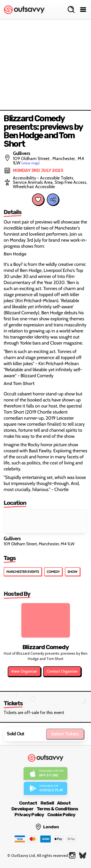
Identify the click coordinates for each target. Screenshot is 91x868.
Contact (28, 803)
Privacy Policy (29, 815)
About (64, 803)
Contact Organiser (62, 671)
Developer (22, 809)
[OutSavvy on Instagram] (72, 855)
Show (72, 572)
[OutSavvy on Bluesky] (83, 855)
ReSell (47, 803)
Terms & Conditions (58, 809)
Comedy (53, 572)
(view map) (30, 163)
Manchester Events (23, 572)
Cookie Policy (61, 815)
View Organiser (24, 671)
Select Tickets (65, 734)
